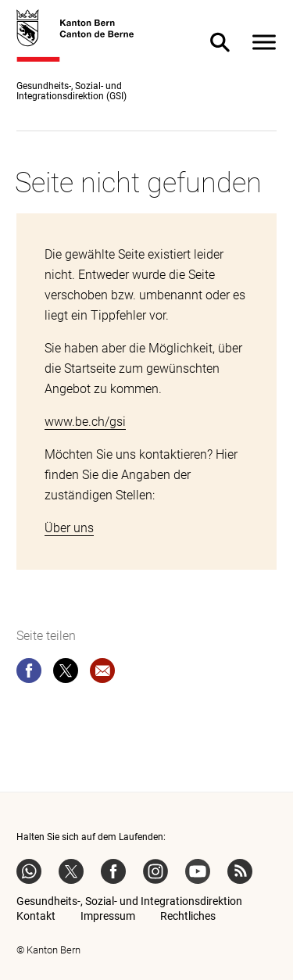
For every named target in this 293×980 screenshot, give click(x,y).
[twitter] (66, 674)
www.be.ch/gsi (85, 422)
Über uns (69, 528)
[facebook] (29, 674)
